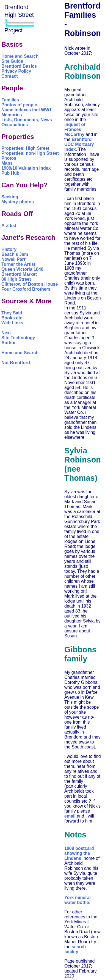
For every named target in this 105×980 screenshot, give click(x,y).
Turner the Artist (18, 264)
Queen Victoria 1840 (22, 269)
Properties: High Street (25, 148)
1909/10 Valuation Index (26, 168)
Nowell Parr (13, 259)
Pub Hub (10, 173)
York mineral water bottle (78, 900)
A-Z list (9, 226)
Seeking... (12, 197)
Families (10, 100)
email (70, 816)
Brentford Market (19, 274)
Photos (9, 158)
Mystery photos (18, 202)
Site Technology (18, 338)
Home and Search (20, 56)
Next (6, 333)
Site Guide (12, 61)
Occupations (15, 125)
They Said (12, 313)
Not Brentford (16, 363)
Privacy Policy (16, 71)
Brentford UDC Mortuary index (79, 144)
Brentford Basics (19, 66)
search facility (75, 949)
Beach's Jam (15, 254)
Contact (10, 76)
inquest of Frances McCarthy (75, 129)
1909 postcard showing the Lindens (79, 853)
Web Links (12, 323)
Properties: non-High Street (30, 153)
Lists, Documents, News (27, 120)
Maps (7, 163)
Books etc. (13, 318)
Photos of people (19, 105)
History (9, 249)
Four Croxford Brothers (26, 289)
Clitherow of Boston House (30, 284)
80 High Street (16, 279)
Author (9, 343)
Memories (12, 115)
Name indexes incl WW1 (27, 110)
